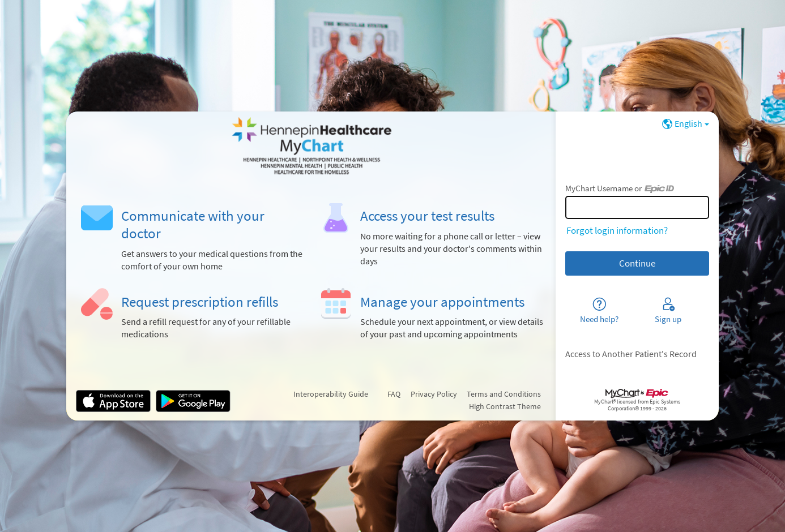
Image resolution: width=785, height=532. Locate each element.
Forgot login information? (617, 230)
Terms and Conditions (504, 394)
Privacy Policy (434, 394)
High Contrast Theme (505, 406)
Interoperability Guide (331, 394)
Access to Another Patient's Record (631, 354)
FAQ (394, 394)
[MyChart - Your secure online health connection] (311, 146)
